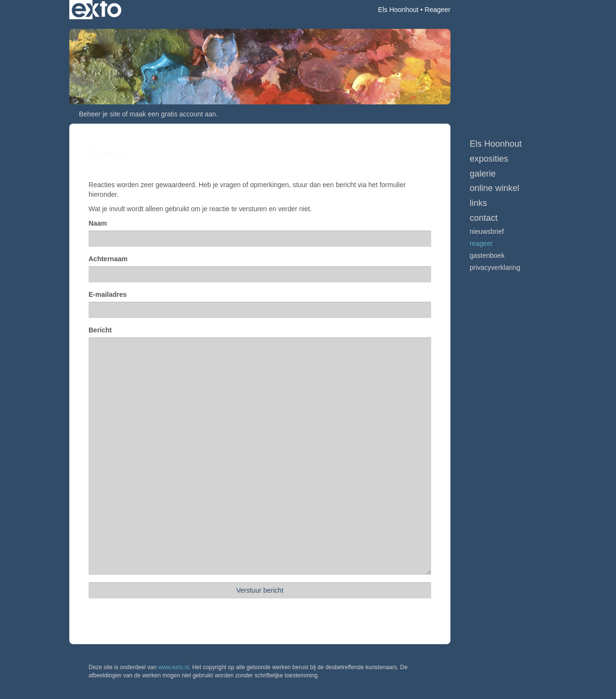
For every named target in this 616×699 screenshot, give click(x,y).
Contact (484, 218)
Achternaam (108, 259)
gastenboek (487, 255)
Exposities (489, 159)
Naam (98, 223)
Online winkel (494, 188)
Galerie (483, 174)
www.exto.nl (174, 667)
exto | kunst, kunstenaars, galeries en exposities (96, 10)
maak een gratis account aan (173, 114)
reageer (481, 243)
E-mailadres (108, 294)
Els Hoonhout (398, 10)
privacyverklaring (495, 267)
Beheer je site (100, 114)
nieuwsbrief (487, 231)
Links (478, 203)
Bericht (100, 330)
